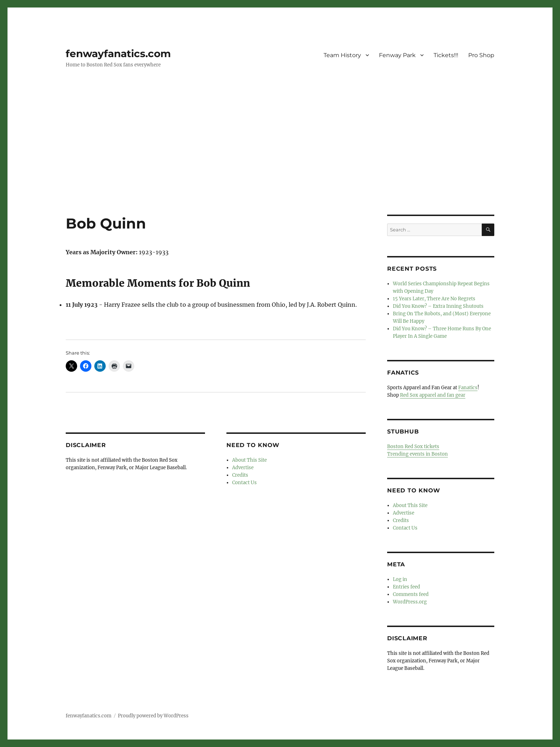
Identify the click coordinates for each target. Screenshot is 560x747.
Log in (400, 579)
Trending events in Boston (417, 454)
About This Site (249, 460)
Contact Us (244, 483)
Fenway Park (397, 55)
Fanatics (468, 388)
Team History (342, 55)
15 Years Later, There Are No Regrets (434, 299)
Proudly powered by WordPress (153, 716)
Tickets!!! (446, 55)
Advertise (243, 468)
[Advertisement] (280, 162)
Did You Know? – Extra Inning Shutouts (438, 306)
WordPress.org (410, 602)
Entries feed (406, 587)
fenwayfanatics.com (118, 54)
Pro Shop (481, 55)
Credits (240, 475)
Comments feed (411, 594)
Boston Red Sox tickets (413, 447)
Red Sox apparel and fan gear (433, 395)
